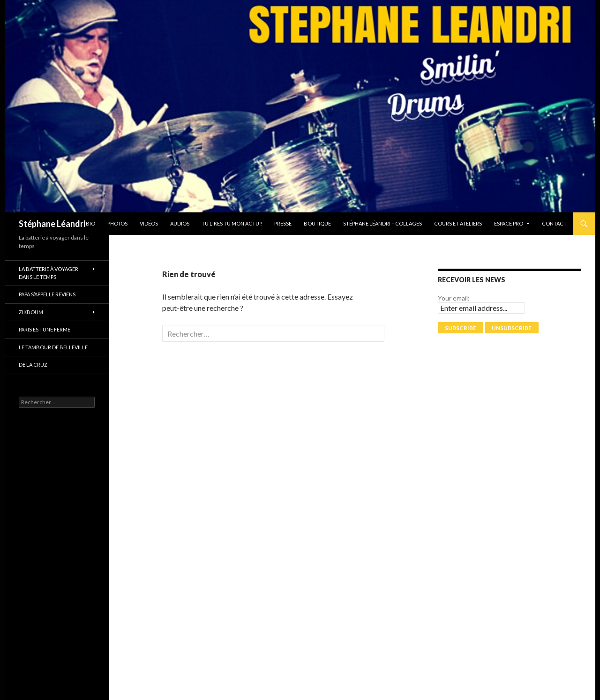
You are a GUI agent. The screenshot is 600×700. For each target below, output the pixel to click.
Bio (90, 223)
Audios (180, 223)
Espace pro (509, 223)
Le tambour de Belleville (53, 347)
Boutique (317, 223)
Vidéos (149, 223)
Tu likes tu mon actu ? (232, 223)
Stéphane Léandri (52, 224)
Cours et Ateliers (458, 223)
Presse (283, 223)
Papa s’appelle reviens (47, 294)
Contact (554, 223)
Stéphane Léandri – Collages (382, 223)
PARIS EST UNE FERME (45, 329)
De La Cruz (33, 365)
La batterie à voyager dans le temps (49, 273)
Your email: (454, 298)
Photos (117, 223)
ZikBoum (31, 312)
